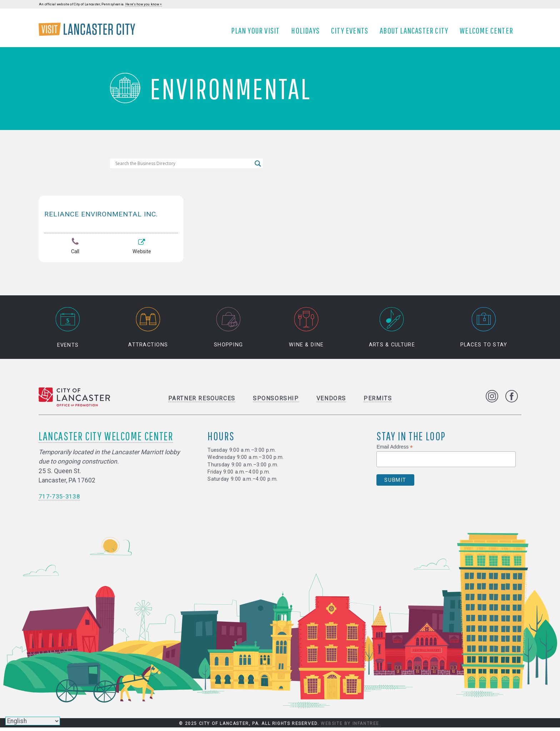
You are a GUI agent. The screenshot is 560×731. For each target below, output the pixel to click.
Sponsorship (276, 402)
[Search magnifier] (258, 169)
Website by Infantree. (351, 727)
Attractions (148, 331)
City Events (352, 33)
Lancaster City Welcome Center (106, 439)
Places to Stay (484, 331)
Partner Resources (202, 402)
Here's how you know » (144, 4)
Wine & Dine (306, 331)
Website (142, 252)
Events (68, 331)
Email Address (395, 450)
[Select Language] (33, 721)
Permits (378, 402)
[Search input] (183, 169)
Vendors (331, 402)
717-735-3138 (59, 500)
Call (75, 252)
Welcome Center (489, 33)
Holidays (308, 33)
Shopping (228, 331)
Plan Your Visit (258, 33)
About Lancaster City (416, 33)
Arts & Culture (392, 331)
